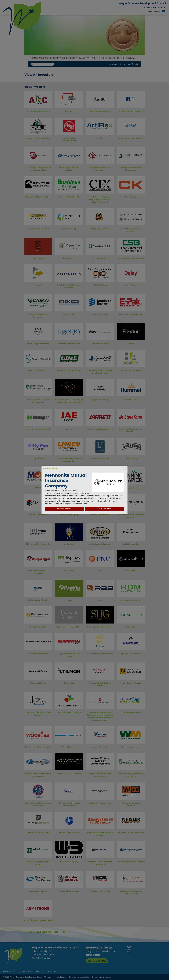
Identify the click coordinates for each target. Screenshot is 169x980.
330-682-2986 (105, 509)
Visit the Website (64, 509)
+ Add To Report (50, 469)
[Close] (125, 469)
